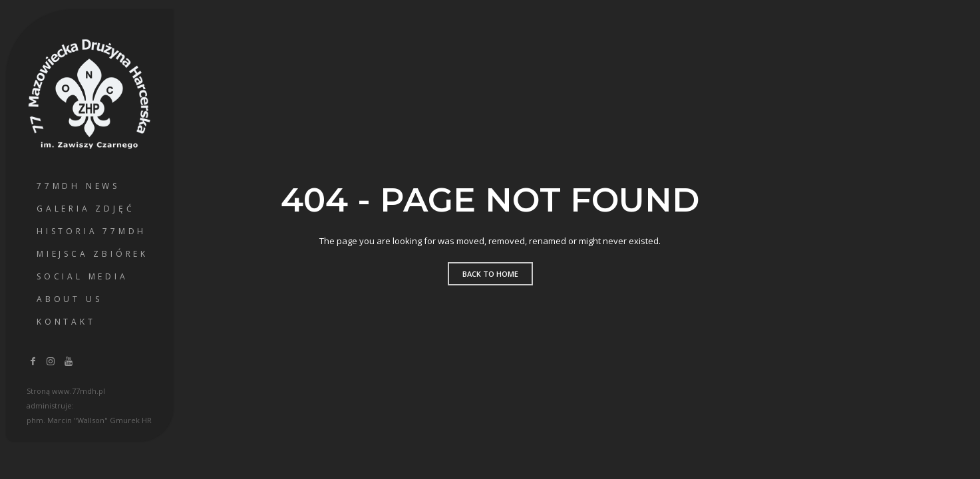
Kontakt (66, 322)
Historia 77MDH (91, 231)
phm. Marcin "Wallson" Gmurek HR (89, 420)
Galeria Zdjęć (85, 209)
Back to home (490, 274)
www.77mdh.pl (79, 391)
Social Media (82, 276)
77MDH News (78, 186)
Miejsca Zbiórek (92, 254)
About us (69, 299)
